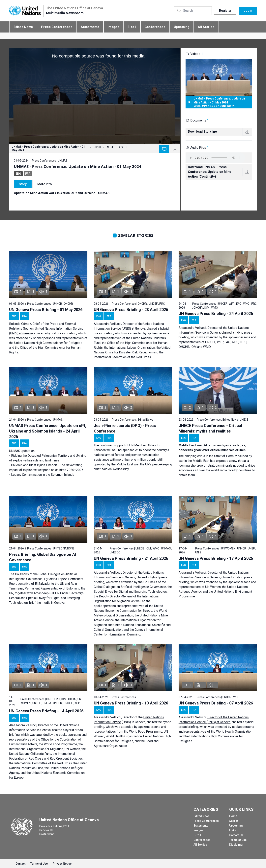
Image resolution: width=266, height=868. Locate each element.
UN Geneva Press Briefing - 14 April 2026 (46, 711)
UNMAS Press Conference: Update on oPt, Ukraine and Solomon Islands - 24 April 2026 (48, 431)
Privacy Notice (62, 864)
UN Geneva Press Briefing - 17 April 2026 (216, 558)
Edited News (23, 27)
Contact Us (236, 835)
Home (233, 816)
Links (233, 830)
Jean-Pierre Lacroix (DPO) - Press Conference (125, 428)
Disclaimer (236, 845)
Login (248, 11)
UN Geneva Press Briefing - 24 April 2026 (216, 314)
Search (234, 821)
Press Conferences (57, 27)
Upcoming (182, 27)
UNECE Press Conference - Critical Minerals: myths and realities (210, 428)
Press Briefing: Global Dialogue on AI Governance (43, 557)
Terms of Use (238, 840)
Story (23, 184)
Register (225, 11)
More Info (45, 184)
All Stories (206, 27)
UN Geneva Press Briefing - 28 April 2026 (131, 310)
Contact (20, 864)
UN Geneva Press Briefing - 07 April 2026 (216, 703)
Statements (90, 27)
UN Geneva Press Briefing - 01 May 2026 (46, 310)
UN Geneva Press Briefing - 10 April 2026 (131, 703)
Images (113, 27)
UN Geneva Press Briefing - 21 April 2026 (131, 558)
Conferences (155, 27)
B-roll (132, 27)
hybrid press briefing (62, 333)
